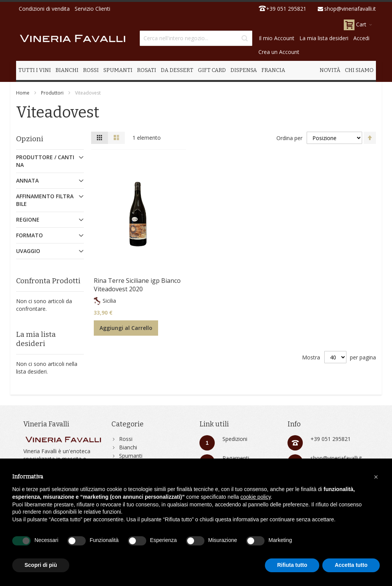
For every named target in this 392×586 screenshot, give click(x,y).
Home (23, 93)
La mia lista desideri (324, 38)
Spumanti (131, 456)
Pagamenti (236, 458)
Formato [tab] (29, 235)
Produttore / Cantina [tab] (45, 161)
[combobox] (196, 38)
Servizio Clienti (92, 9)
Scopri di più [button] (41, 565)
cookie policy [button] (256, 497)
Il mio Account (277, 38)
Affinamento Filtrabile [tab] (45, 200)
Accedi (361, 38)
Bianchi (128, 447)
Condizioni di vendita (44, 9)
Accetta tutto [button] (351, 565)
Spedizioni (235, 439)
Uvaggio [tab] (28, 251)
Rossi (126, 439)
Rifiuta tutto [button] (292, 565)
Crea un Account (279, 52)
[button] (376, 477)
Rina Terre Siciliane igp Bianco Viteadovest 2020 (137, 285)
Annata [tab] (27, 180)
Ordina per (289, 138)
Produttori (52, 93)
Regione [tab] (28, 220)
